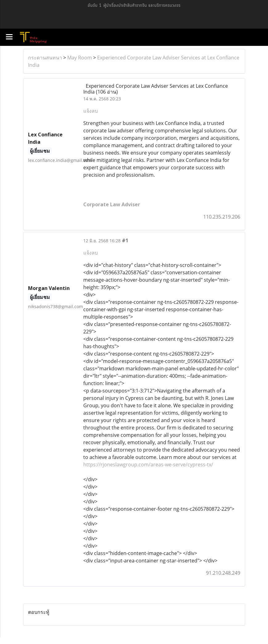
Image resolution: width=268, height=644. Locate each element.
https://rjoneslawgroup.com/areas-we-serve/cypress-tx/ (148, 465)
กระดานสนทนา (45, 58)
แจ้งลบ (91, 111)
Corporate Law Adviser (112, 204)
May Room (80, 58)
